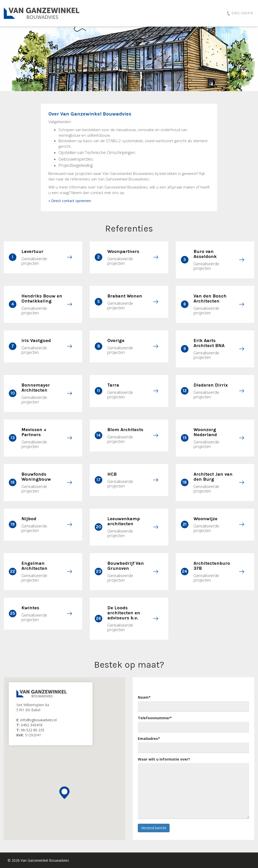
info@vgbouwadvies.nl (39, 720)
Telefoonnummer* (155, 718)
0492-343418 (32, 725)
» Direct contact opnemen (70, 201)
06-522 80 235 (33, 730)
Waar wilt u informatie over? (164, 759)
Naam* (144, 697)
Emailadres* (149, 739)
